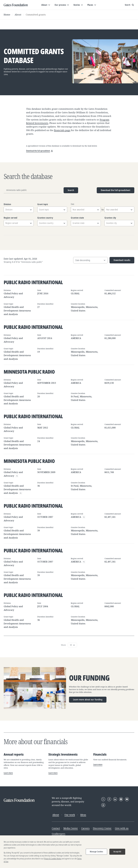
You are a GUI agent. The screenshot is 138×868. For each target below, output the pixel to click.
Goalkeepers (59, 834)
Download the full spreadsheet (116, 190)
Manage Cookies (96, 854)
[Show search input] (130, 5)
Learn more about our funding (88, 699)
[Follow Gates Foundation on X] (103, 799)
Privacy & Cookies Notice (53, 861)
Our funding (89, 678)
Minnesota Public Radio (29, 372)
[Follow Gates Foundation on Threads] (103, 805)
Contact (56, 828)
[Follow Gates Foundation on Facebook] (109, 799)
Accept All (117, 854)
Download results (120, 261)
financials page (62, 130)
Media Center (71, 828)
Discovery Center (102, 828)
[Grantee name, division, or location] (33, 190)
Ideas (83, 815)
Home (7, 15)
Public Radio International (33, 282)
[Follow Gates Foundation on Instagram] (121, 799)
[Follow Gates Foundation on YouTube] (127, 799)
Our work (70, 815)
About (18, 15)
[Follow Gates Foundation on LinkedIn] (115, 799)
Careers (85, 828)
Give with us (122, 828)
